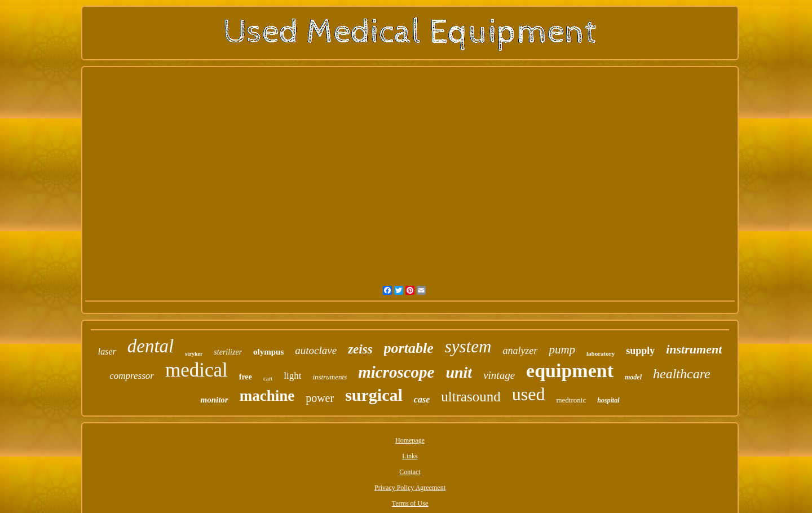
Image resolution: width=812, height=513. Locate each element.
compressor (132, 376)
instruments (330, 377)
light (292, 376)
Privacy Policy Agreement (410, 488)
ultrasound (471, 397)
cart (268, 378)
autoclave (316, 350)
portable (409, 348)
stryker (194, 354)
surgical (374, 395)
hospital (608, 400)
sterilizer (228, 352)
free (246, 377)
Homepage (410, 440)
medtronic (571, 400)
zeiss (360, 349)
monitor (214, 400)
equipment (570, 371)
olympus (268, 352)
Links (410, 456)
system (468, 346)
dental (151, 346)
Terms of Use (410, 503)
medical (197, 370)
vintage (499, 375)
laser (107, 351)
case (422, 399)
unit (459, 372)
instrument (694, 349)
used (529, 394)
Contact (410, 472)
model (633, 377)
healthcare (682, 374)
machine (267, 396)
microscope (396, 372)
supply (640, 351)
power (320, 398)
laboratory (601, 353)
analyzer (520, 351)
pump (562, 350)
